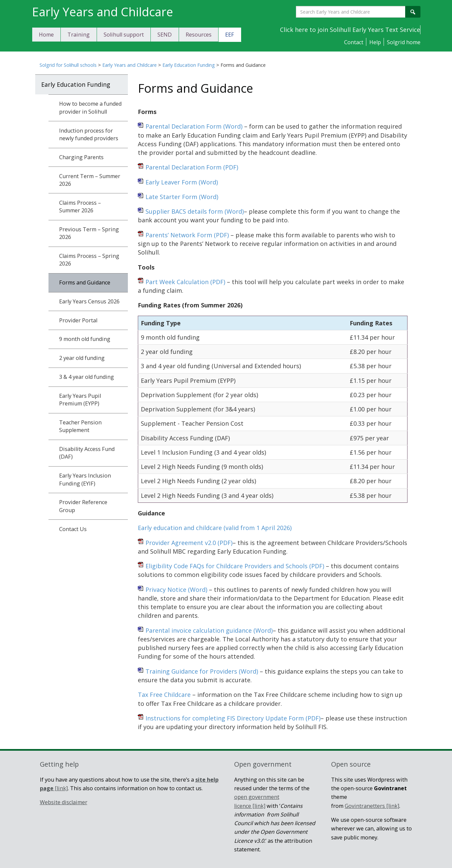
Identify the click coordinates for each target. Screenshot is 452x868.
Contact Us (73, 529)
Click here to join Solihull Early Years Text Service (350, 30)
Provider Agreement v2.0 (189, 543)
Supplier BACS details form (195, 211)
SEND (165, 35)
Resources (199, 35)
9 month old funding (85, 339)
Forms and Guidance (85, 282)
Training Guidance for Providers (202, 671)
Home (46, 35)
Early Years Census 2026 (89, 301)
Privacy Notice (176, 590)
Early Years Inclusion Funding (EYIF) (85, 479)
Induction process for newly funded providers (89, 134)
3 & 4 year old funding (87, 377)
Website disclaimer (64, 802)
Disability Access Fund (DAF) (87, 453)
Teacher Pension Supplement (80, 426)
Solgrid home (404, 42)
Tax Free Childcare (164, 695)
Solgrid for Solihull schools (68, 65)
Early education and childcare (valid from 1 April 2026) (215, 528)
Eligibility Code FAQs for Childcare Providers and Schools (235, 566)
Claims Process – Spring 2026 (89, 260)
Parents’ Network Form (187, 235)
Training (79, 35)
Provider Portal (78, 320)
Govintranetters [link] (372, 806)
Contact (354, 42)
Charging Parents (81, 157)
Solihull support (124, 35)
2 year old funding (82, 358)
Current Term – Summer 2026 (90, 180)
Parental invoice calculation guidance (209, 630)
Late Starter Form (182, 197)
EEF (230, 35)
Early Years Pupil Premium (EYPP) (80, 400)
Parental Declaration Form (194, 126)
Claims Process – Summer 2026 (80, 207)
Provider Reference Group (83, 506)
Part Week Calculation (185, 282)
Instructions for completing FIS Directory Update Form (233, 718)
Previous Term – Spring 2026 (89, 233)
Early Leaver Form (182, 182)
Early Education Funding (189, 65)
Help (375, 42)
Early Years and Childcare (130, 65)
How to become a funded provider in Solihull (90, 108)
